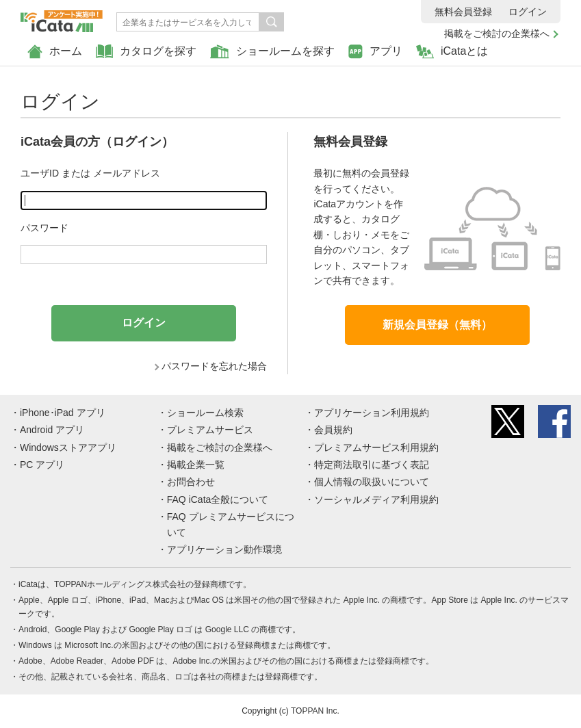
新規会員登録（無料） (437, 325)
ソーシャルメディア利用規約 (376, 499)
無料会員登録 (463, 12)
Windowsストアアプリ (68, 447)
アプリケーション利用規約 (372, 413)
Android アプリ (52, 430)
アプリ (375, 52)
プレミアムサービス (210, 430)
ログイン (528, 12)
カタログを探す (146, 52)
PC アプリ (42, 465)
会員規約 (333, 430)
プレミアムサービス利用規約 (376, 447)
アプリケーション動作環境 (224, 549)
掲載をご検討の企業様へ (497, 34)
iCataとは (452, 52)
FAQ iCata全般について (218, 499)
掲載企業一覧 (196, 465)
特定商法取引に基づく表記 (372, 465)
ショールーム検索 (205, 413)
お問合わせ (191, 482)
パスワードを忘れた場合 (214, 366)
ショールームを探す (272, 52)
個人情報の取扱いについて (372, 482)
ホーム (55, 52)
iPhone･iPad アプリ (63, 413)
